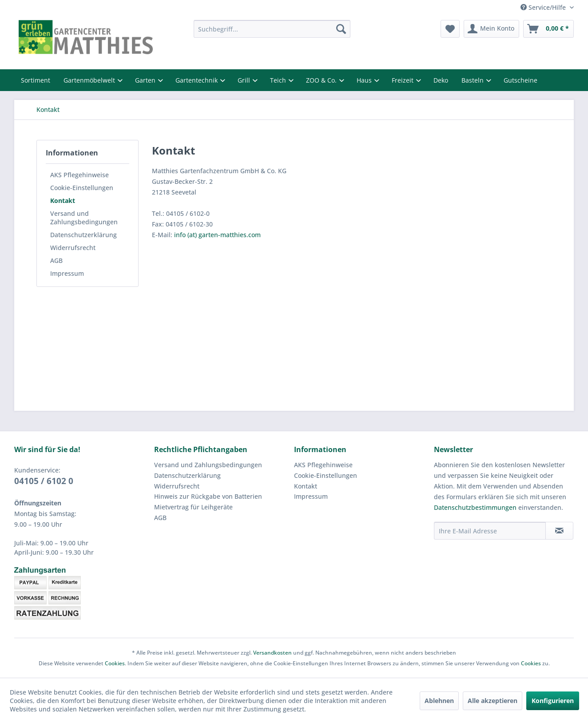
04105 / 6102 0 (44, 481)
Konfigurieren (553, 701)
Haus (365, 80)
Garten (146, 80)
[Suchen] (341, 29)
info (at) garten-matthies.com (217, 235)
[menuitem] (272, 29)
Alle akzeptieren (493, 701)
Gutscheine (520, 80)
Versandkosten (272, 653)
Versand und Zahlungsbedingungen (84, 218)
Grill (245, 80)
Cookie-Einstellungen (82, 188)
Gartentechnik (197, 80)
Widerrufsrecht (73, 248)
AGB (56, 260)
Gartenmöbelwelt (90, 80)
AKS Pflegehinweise (79, 175)
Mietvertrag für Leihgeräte (193, 507)
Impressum (67, 273)
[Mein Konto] (491, 29)
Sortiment (36, 80)
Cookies (115, 663)
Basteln (473, 80)
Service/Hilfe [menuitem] (544, 7)
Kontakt (63, 201)
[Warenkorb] (548, 29)
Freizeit (403, 80)
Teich (279, 80)
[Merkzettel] (450, 29)
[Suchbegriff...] (272, 29)
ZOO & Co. (322, 80)
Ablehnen (439, 701)
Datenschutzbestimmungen (475, 507)
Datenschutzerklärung (83, 235)
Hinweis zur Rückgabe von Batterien (208, 496)
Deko (441, 80)
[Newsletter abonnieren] (559, 531)
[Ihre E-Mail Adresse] (490, 531)
